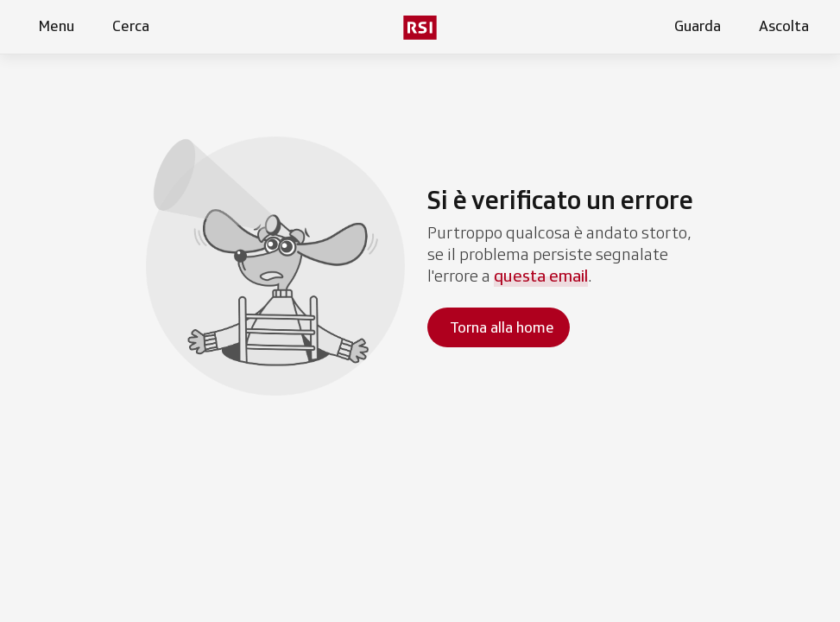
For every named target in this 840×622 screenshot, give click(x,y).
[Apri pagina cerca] (127, 27)
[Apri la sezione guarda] (694, 27)
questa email (541, 276)
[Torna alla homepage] (499, 327)
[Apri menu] (53, 27)
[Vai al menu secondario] (420, 28)
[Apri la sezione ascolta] (780, 27)
